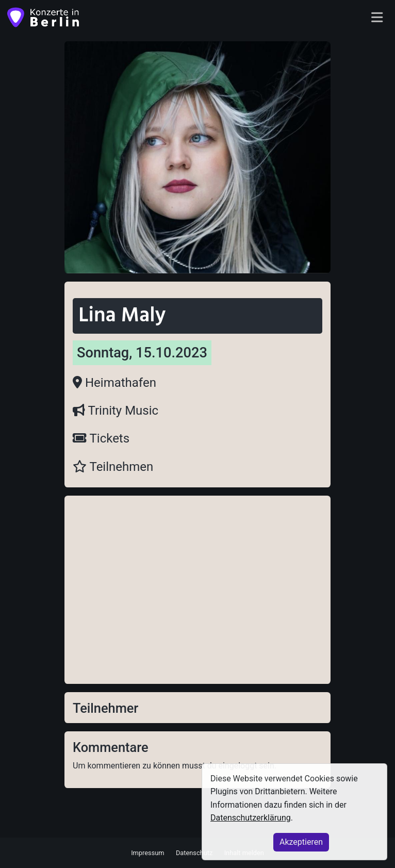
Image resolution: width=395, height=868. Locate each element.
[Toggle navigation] (377, 18)
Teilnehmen (113, 467)
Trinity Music (116, 411)
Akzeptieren (301, 842)
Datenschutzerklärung (251, 818)
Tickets (101, 438)
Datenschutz (194, 852)
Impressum (147, 852)
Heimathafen (114, 383)
